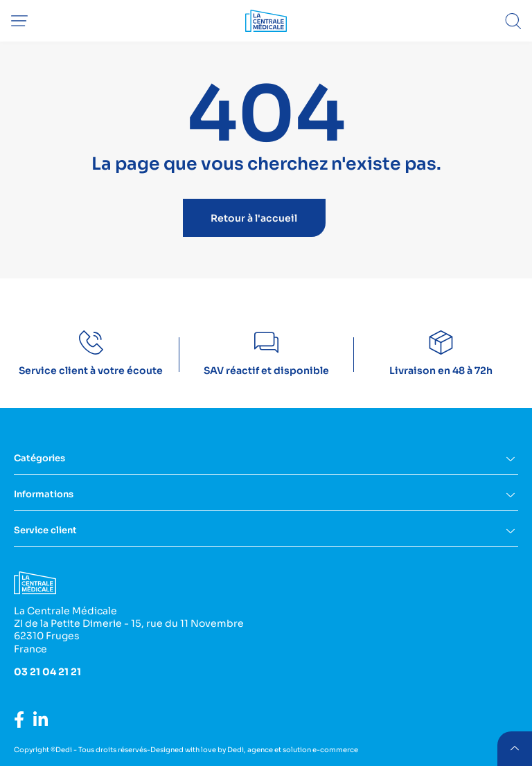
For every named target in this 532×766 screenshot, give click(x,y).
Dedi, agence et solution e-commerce (293, 750)
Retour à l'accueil (254, 218)
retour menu (514, 748)
